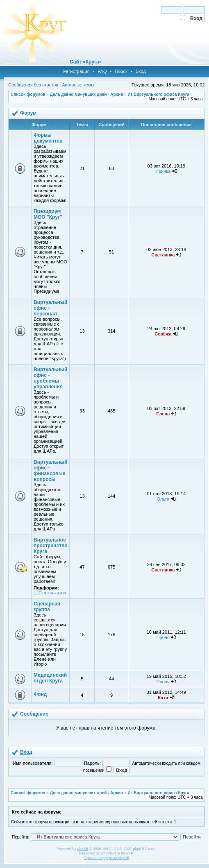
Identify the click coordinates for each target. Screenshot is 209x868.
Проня (163, 637)
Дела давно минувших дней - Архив (87, 94)
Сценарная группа (47, 607)
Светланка (163, 255)
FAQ (102, 71)
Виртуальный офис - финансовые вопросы (50, 471)
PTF (129, 853)
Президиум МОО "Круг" (48, 214)
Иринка (163, 171)
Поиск (121, 71)
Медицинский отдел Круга (50, 678)
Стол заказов (52, 593)
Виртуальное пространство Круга (51, 546)
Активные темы (78, 85)
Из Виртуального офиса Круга (158, 94)
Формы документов (48, 138)
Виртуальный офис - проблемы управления (50, 378)
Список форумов (28, 94)
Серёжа (163, 334)
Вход (141, 71)
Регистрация (76, 71)
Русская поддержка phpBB (106, 858)
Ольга (163, 499)
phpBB (83, 849)
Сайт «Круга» (86, 62)
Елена (163, 414)
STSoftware (110, 853)
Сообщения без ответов (33, 85)
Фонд (40, 694)
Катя (163, 698)
